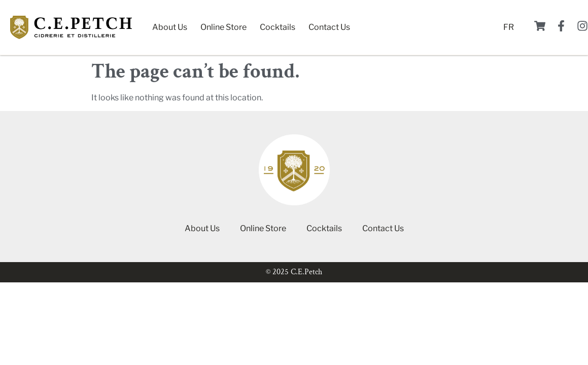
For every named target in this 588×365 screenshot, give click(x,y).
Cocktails (278, 27)
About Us (170, 27)
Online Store (223, 27)
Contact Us (329, 27)
